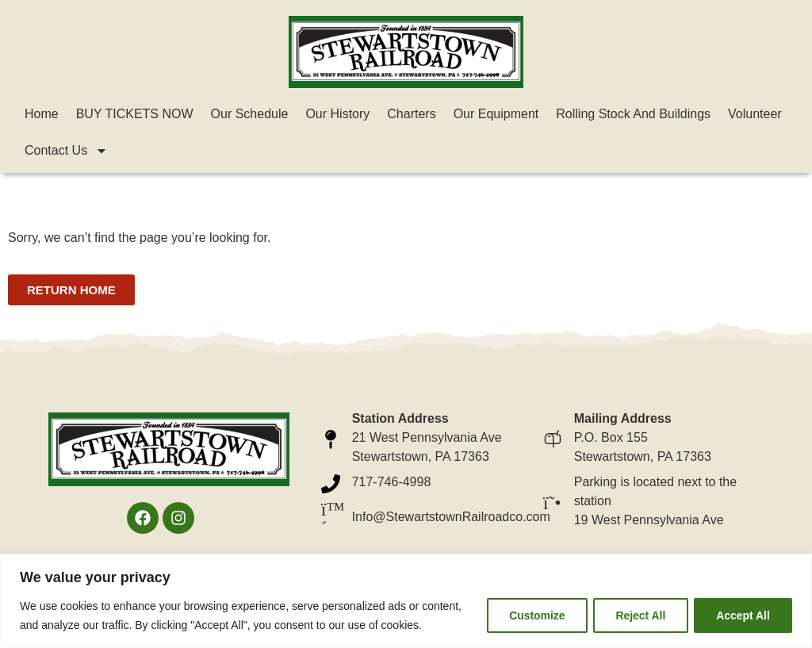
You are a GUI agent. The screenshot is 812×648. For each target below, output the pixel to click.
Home (42, 114)
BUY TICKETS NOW (135, 114)
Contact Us (66, 151)
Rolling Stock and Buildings (633, 114)
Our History (337, 114)
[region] (406, 601)
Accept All (742, 615)
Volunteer (755, 114)
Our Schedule (250, 114)
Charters (411, 114)
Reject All (638, 615)
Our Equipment (496, 114)
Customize (532, 615)
